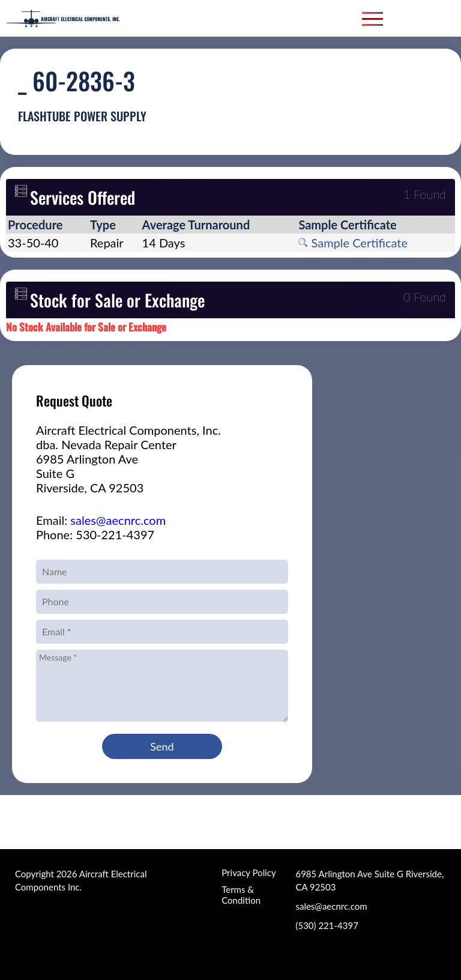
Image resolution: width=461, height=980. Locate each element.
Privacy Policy (249, 873)
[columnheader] (47, 225)
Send (162, 746)
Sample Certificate (353, 243)
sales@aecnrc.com (118, 520)
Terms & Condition (241, 895)
